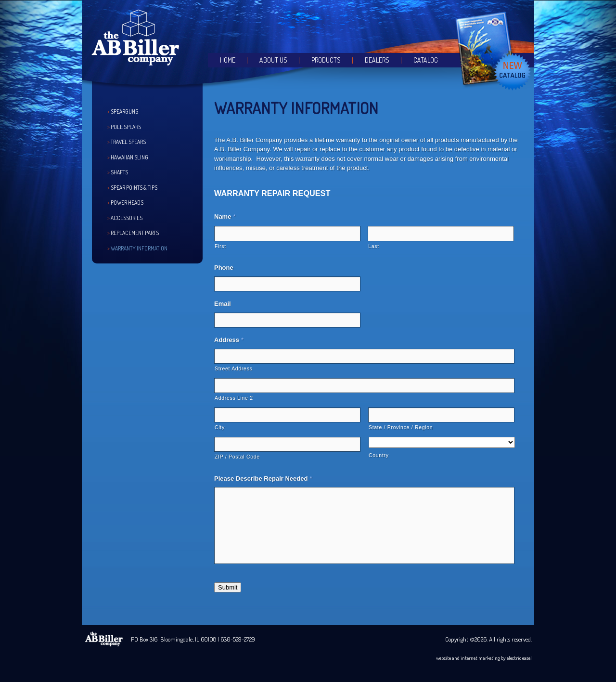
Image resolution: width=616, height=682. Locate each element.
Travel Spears (128, 142)
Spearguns (124, 111)
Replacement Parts (135, 233)
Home (228, 60)
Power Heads (127, 203)
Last (374, 246)
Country (379, 455)
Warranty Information (139, 248)
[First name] (287, 234)
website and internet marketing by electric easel (484, 658)
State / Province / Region (401, 427)
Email (223, 304)
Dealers (377, 60)
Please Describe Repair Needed (263, 479)
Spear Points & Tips (134, 188)
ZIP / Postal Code (237, 457)
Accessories (127, 218)
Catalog (426, 60)
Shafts (119, 172)
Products (326, 60)
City (220, 427)
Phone (224, 268)
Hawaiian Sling (129, 157)
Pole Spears (126, 127)
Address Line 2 (234, 398)
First (220, 246)
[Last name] (441, 234)
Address (229, 340)
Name (225, 216)
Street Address (234, 368)
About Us (273, 60)
